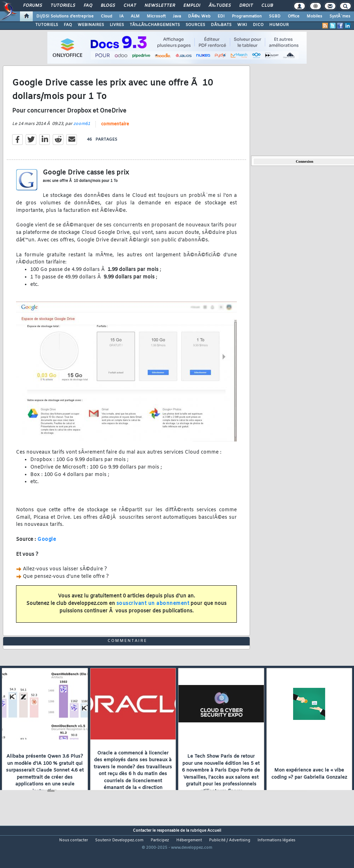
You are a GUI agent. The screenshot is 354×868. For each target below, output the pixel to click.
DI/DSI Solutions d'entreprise (65, 16)
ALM (135, 16)
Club (267, 6)
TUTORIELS (47, 25)
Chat (130, 6)
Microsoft (156, 16)
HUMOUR (279, 25)
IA (121, 16)
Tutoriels (63, 6)
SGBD (275, 16)
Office (294, 16)
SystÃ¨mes (340, 16)
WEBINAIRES (91, 25)
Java (177, 16)
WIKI (242, 25)
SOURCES (195, 25)
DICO (258, 25)
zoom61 (82, 130)
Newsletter (160, 6)
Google (47, 546)
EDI (221, 16)
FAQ (88, 6)
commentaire (115, 131)
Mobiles (314, 16)
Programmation (247, 16)
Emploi (192, 6)
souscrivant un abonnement (153, 610)
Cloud (106, 16)
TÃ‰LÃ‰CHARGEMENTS (155, 25)
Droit (246, 6)
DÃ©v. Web (199, 16)
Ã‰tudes (220, 6)
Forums (33, 6)
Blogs (108, 6)
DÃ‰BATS (221, 25)
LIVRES (117, 25)
